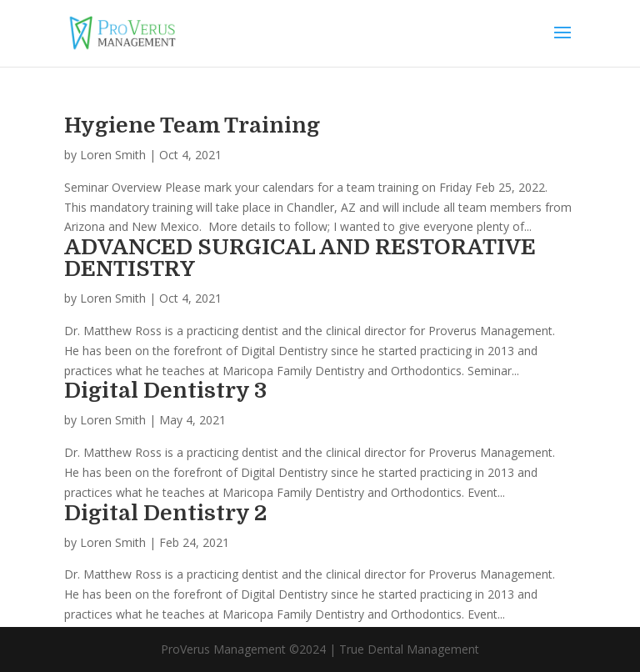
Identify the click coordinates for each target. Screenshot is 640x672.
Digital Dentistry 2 (165, 513)
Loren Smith (113, 155)
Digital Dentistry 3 (165, 391)
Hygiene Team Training (192, 125)
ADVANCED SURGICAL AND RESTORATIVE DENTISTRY (300, 258)
